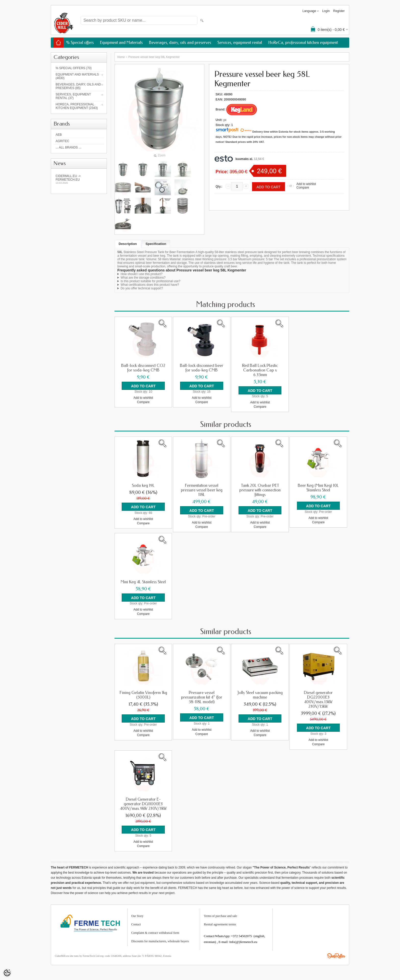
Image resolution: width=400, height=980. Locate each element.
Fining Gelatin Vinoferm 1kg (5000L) (143, 695)
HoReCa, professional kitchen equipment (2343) (77, 106)
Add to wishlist (306, 184)
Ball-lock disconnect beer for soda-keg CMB (202, 368)
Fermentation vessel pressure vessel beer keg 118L (202, 490)
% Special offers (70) (74, 68)
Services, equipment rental (240, 42)
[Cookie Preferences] (7, 973)
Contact (136, 924)
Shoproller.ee (336, 955)
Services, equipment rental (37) (73, 96)
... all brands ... (68, 147)
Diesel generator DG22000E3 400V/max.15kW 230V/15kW (318, 699)
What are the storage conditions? (143, 278)
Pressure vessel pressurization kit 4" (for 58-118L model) (202, 697)
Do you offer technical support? (142, 288)
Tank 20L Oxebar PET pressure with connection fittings (260, 490)
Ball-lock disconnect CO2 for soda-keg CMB (143, 368)
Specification (156, 244)
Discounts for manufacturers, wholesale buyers (160, 941)
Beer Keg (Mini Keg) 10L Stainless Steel (318, 488)
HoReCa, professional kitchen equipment (303, 42)
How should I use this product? (142, 274)
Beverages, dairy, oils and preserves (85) (78, 86)
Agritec (62, 141)
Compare (303, 188)
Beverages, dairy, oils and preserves (180, 42)
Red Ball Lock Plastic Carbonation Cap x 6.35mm (260, 370)
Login (326, 11)
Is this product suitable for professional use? (151, 281)
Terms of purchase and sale (220, 915)
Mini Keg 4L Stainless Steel (143, 582)
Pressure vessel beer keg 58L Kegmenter (154, 57)
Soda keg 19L (143, 486)
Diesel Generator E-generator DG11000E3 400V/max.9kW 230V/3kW (143, 803)
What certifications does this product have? (150, 285)
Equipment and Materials (121, 42)
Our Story (137, 915)
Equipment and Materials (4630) (77, 76)
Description (128, 244)
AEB (59, 135)
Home (121, 57)
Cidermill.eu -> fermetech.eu (79, 179)
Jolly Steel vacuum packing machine (260, 695)
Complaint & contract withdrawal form (155, 932)
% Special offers (80, 42)
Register (339, 11)
